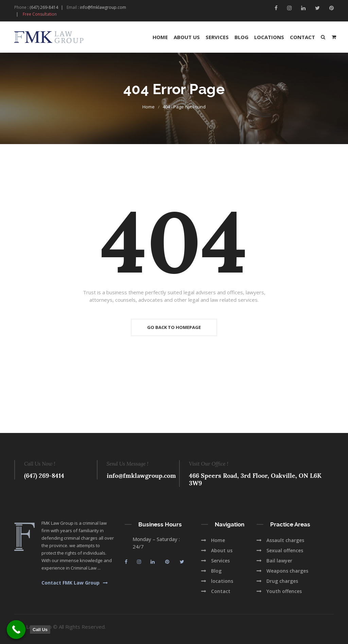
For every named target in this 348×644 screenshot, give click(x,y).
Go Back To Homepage (174, 327)
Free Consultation (40, 14)
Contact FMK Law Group (75, 583)
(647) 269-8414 (44, 7)
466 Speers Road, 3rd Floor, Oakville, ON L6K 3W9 (255, 479)
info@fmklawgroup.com (103, 7)
